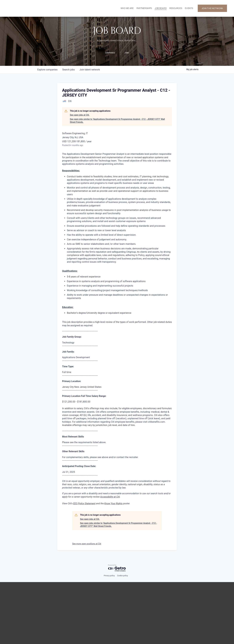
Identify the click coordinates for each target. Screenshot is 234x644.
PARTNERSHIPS (144, 8)
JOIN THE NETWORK (212, 8)
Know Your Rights (113, 503)
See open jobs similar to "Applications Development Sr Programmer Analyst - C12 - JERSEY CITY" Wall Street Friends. (117, 121)
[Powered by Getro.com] (117, 568)
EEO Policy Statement (84, 503)
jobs (68, 70)
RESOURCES (176, 8)
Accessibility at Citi (110, 497)
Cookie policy (123, 576)
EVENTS (189, 8)
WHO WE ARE (127, 8)
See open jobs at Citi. (80, 115)
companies (47, 70)
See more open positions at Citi (87, 544)
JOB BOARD (161, 8)
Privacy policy (109, 576)
